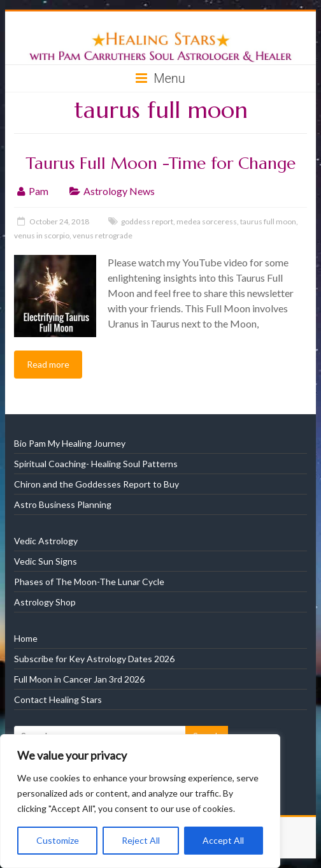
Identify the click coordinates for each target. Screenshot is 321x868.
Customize (58, 840)
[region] (140, 801)
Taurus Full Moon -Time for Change (160, 163)
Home (26, 638)
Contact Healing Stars (58, 699)
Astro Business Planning (63, 504)
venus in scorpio (42, 235)
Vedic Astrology (46, 541)
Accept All (223, 840)
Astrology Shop (45, 602)
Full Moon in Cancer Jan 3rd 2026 (79, 679)
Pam (39, 191)
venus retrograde (103, 235)
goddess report (147, 221)
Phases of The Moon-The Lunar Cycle (89, 582)
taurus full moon (268, 221)
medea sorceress (207, 221)
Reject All (141, 840)
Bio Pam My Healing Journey (70, 443)
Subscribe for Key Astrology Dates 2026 (94, 659)
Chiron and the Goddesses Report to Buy (96, 484)
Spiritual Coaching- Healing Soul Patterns (96, 464)
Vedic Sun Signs (46, 561)
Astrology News (119, 191)
